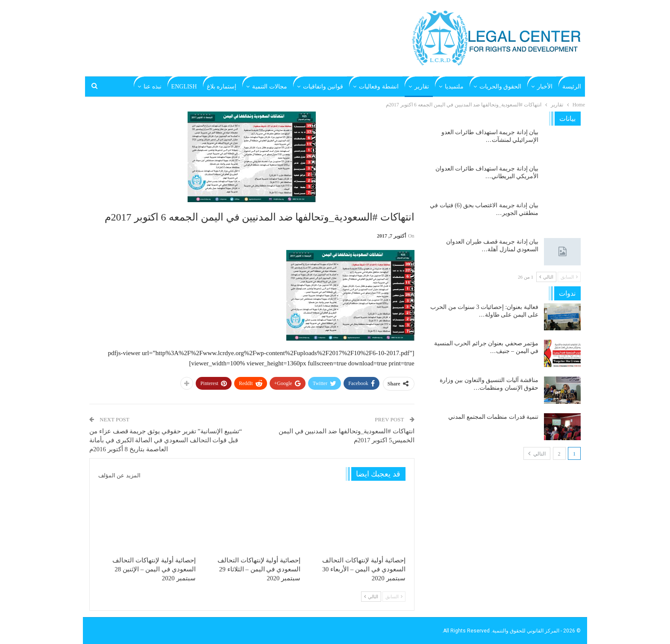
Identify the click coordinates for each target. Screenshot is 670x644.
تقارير (422, 87)
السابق (394, 597)
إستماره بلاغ (222, 87)
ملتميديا (454, 87)
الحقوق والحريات (501, 87)
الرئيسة (572, 87)
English (184, 87)
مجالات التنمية (270, 87)
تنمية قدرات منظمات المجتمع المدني (493, 417)
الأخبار (545, 87)
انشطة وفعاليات (379, 87)
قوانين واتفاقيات (323, 87)
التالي (371, 597)
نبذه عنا (153, 87)
